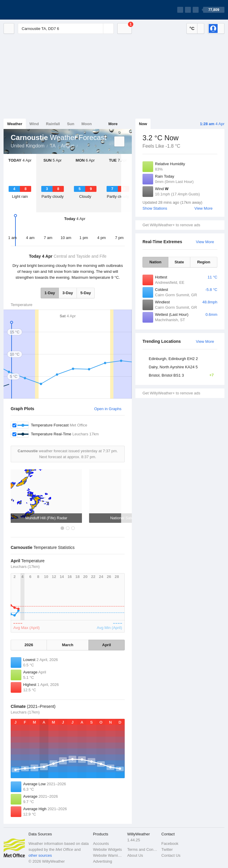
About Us (135, 855)
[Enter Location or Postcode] (66, 28)
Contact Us (171, 855)
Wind (34, 124)
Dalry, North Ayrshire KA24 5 (173, 367)
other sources (40, 855)
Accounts (101, 844)
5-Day (86, 293)
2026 (29, 645)
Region (204, 262)
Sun (71, 124)
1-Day (50, 293)
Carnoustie (81, 145)
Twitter (167, 849)
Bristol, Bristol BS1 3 (183, 375)
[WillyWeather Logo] (31, 10)
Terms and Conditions (142, 849)
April (107, 645)
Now (143, 124)
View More (204, 208)
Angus (68, 146)
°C (192, 28)
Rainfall (53, 124)
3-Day (68, 293)
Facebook (170, 844)
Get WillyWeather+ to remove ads (171, 225)
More (113, 124)
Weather (15, 124)
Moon (87, 124)
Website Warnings (108, 855)
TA (53, 146)
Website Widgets (107, 849)
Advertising (102, 861)
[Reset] (98, 28)
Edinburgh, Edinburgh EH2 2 (173, 359)
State (179, 262)
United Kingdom (28, 146)
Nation (155, 262)
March (68, 645)
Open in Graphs (108, 409)
